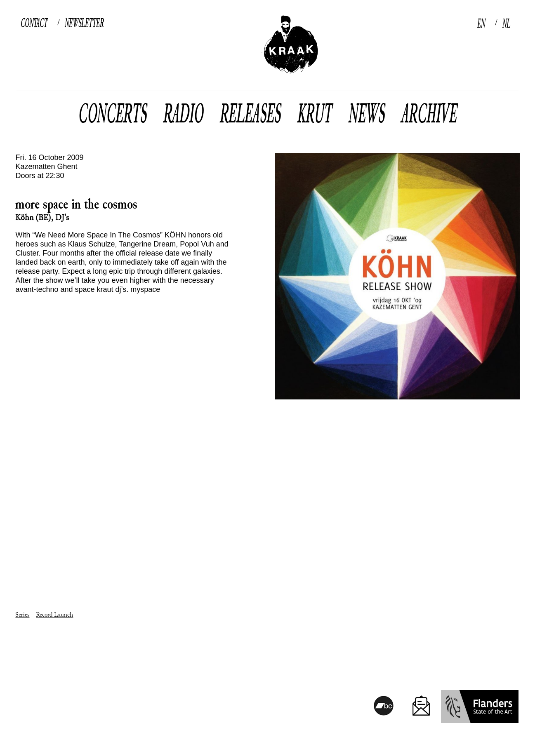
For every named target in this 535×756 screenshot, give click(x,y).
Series (22, 615)
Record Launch (54, 615)
